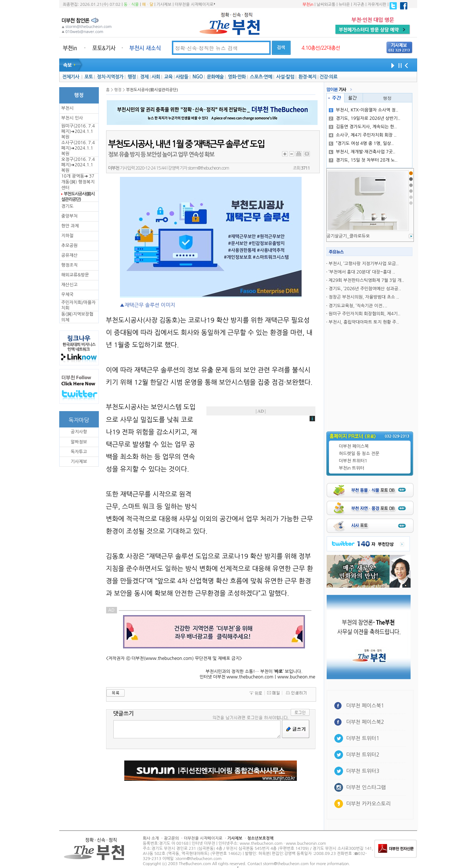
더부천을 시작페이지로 (195, 4)
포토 (88, 77)
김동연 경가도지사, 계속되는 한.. (363, 127)
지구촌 (359, 5)
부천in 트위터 (352, 468)
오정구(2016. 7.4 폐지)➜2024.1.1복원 (78, 165)
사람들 (182, 77)
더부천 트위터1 (353, 461)
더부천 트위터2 (363, 755)
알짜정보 (79, 442)
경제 (144, 77)
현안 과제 (70, 226)
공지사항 (79, 432)
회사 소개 (151, 838)
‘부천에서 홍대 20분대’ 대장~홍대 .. (362, 272)
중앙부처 (70, 216)
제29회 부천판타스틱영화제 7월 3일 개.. (366, 280)
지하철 (68, 236)
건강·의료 (328, 77)
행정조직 (70, 265)
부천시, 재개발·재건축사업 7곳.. (362, 152)
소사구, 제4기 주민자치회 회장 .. (363, 135)
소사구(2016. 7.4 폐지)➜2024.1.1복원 (78, 148)
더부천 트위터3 (363, 771)
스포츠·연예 (261, 77)
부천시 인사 (72, 118)
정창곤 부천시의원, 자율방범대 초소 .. (364, 297)
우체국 (68, 295)
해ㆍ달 (148, 5)
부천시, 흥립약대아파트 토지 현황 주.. (364, 322)
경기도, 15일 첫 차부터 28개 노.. (363, 160)
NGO (198, 77)
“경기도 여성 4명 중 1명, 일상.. (361, 143)
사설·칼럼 (285, 77)
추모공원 (70, 246)
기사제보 (164, 5)
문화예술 (215, 77)
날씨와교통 (326, 5)
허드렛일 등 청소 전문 (359, 454)
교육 (168, 77)
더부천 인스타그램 (366, 787)
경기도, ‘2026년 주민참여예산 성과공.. (365, 289)
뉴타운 (344, 5)
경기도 (68, 206)
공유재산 (70, 255)
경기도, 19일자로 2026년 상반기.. (364, 118)
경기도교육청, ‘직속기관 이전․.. (358, 306)
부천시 (68, 108)
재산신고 (70, 285)
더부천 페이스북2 (365, 722)
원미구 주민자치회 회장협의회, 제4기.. (364, 314)
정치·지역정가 (110, 77)
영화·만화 (237, 77)
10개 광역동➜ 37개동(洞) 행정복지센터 (78, 182)
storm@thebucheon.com (208, 168)
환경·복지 (307, 77)
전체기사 (70, 77)
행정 (132, 77)
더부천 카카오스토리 (368, 804)
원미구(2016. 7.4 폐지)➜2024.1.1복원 (78, 131)
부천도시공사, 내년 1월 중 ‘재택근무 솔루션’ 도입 (186, 144)
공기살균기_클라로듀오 (348, 236)
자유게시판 (377, 5)
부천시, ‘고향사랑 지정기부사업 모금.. (363, 264)
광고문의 (171, 838)
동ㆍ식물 (131, 5)
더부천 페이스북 (354, 446)
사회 (156, 77)
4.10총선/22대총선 (321, 48)
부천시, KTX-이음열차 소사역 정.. (364, 110)
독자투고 (79, 452)
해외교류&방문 (75, 275)
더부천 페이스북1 (365, 706)
